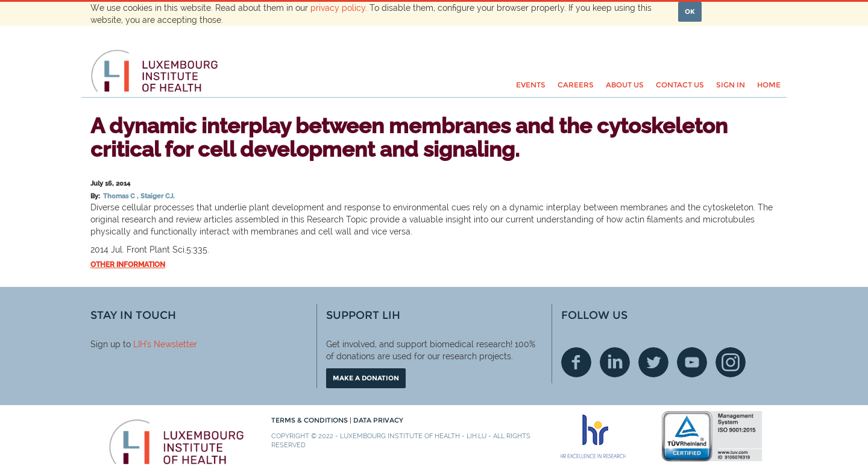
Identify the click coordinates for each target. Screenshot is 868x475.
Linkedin (615, 362)
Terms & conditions (310, 420)
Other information (128, 265)
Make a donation (366, 378)
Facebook (576, 362)
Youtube (692, 362)
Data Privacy (378, 420)
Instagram (731, 362)
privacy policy (338, 8)
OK (690, 11)
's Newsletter (171, 344)
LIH (140, 344)
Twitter (653, 362)
